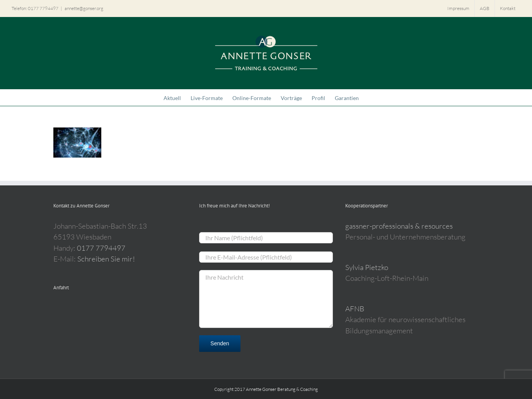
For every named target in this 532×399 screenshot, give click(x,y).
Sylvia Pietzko (367, 267)
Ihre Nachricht (266, 299)
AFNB (355, 309)
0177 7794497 (101, 248)
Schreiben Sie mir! (106, 259)
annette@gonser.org (84, 8)
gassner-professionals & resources (399, 226)
